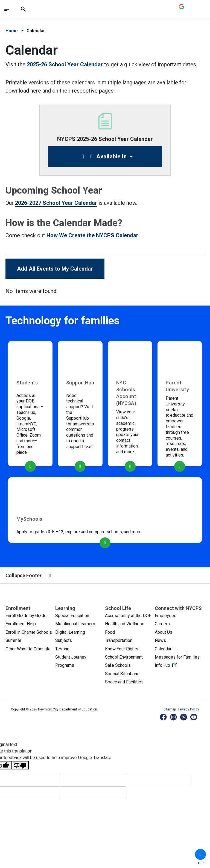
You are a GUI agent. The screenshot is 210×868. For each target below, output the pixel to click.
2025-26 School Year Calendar (65, 64)
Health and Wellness (125, 624)
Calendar (163, 649)
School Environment (124, 657)
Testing (62, 649)
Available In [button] (103, 156)
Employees (166, 616)
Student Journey (71, 657)
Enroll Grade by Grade (26, 616)
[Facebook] (164, 717)
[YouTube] (194, 717)
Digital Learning (70, 632)
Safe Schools (118, 665)
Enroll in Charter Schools (29, 632)
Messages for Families (177, 657)
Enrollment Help (21, 624)
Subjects (64, 640)
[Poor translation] (20, 765)
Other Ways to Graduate (28, 649)
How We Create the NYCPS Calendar (92, 235)
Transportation (119, 640)
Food (110, 632)
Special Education (72, 616)
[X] (184, 717)
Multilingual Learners (75, 624)
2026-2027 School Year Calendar (56, 203)
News (160, 640)
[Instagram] (174, 717)
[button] (200, 854)
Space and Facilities (124, 682)
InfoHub (180, 665)
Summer (13, 640)
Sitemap (170, 709)
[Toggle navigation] (7, 9)
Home (12, 31)
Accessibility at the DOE (128, 616)
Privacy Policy (189, 709)
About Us (164, 632)
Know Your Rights (122, 649)
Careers (162, 624)
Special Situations (122, 674)
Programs (65, 665)
